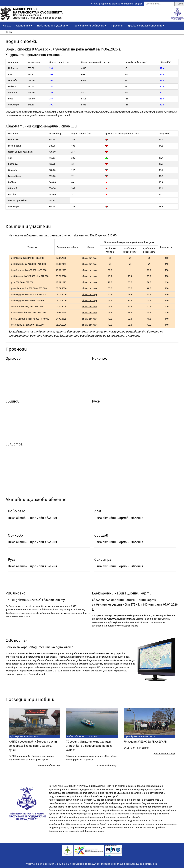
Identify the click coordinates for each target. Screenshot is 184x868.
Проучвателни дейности (90, 26)
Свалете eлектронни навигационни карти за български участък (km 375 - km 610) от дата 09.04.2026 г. (135, 604)
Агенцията (24, 26)
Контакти (127, 4)
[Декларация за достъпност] (142, 864)
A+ (92, 4)
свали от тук (90, 258)
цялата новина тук (49, 765)
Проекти (117, 26)
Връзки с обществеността (146, 26)
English (139, 4)
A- (97, 4)
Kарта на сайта (110, 4)
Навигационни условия (52, 26)
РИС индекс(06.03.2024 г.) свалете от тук (36, 600)
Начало (7, 26)
